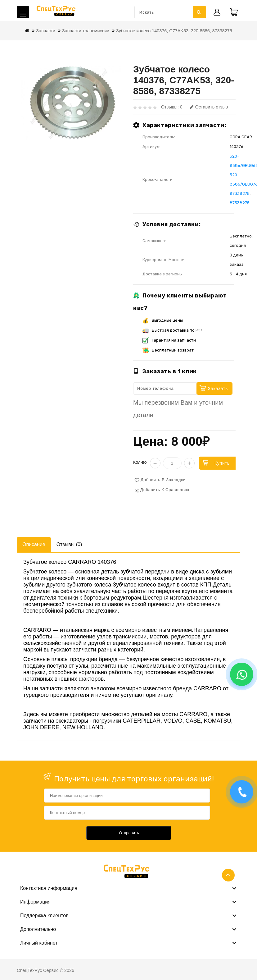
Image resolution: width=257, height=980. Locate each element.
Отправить (129, 833)
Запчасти (46, 31)
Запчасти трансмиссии (86, 31)
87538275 (240, 203)
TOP (228, 875)
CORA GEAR (241, 137)
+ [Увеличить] (189, 463)
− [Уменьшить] (155, 463)
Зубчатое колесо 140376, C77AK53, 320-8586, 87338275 (174, 31)
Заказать (218, 389)
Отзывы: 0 (172, 107)
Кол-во (140, 462)
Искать (199, 12)
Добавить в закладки (163, 480)
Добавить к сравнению (165, 490)
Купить (222, 463)
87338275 (240, 193)
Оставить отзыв (209, 107)
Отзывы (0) (69, 544)
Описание (34, 544)
